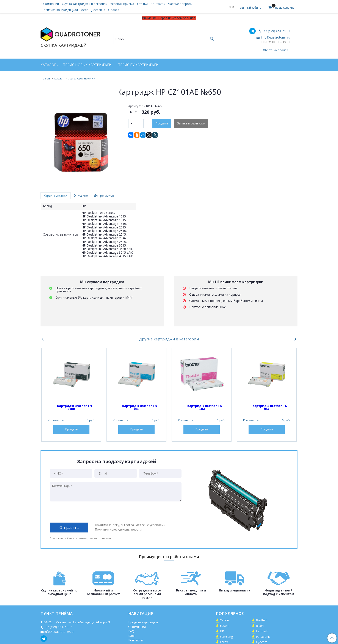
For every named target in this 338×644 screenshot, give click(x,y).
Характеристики (56, 195)
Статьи (142, 4)
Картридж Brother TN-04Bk (75, 407)
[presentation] (83, 512)
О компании (50, 4)
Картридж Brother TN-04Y (271, 407)
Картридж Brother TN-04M (205, 407)
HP (222, 631)
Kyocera (262, 642)
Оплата (114, 10)
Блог (132, 636)
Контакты (158, 4)
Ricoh (260, 626)
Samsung (226, 637)
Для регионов (104, 195)
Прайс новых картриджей (87, 65)
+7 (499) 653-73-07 (276, 31)
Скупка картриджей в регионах (84, 4)
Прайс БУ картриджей (138, 65)
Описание (81, 195)
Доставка (98, 10)
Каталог (48, 65)
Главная (45, 78)
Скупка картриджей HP (81, 78)
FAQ (131, 631)
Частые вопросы (180, 4)
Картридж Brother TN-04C (140, 407)
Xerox (224, 642)
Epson (224, 626)
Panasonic (263, 637)
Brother (261, 620)
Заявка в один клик (191, 123)
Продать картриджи (143, 622)
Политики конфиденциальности (118, 529)
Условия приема (122, 4)
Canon (224, 620)
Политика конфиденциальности (65, 10)
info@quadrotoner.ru (275, 37)
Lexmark (262, 631)
